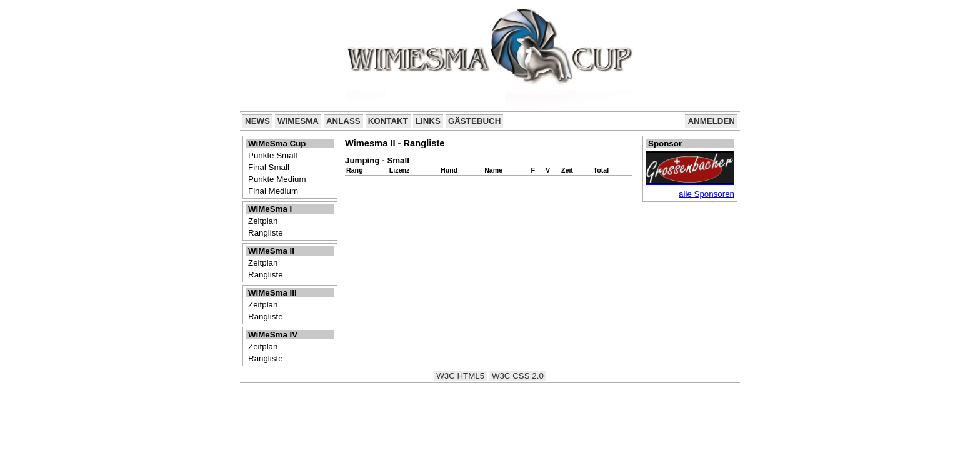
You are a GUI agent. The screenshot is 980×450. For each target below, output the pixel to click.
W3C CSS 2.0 (518, 376)
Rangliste (266, 233)
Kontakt (388, 121)
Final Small (269, 167)
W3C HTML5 (460, 376)
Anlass (343, 121)
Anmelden (711, 121)
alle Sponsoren (707, 194)
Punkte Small (273, 155)
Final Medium (273, 191)
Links (428, 121)
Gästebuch (474, 121)
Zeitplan (263, 221)
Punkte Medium (277, 179)
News (257, 121)
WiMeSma (298, 121)
